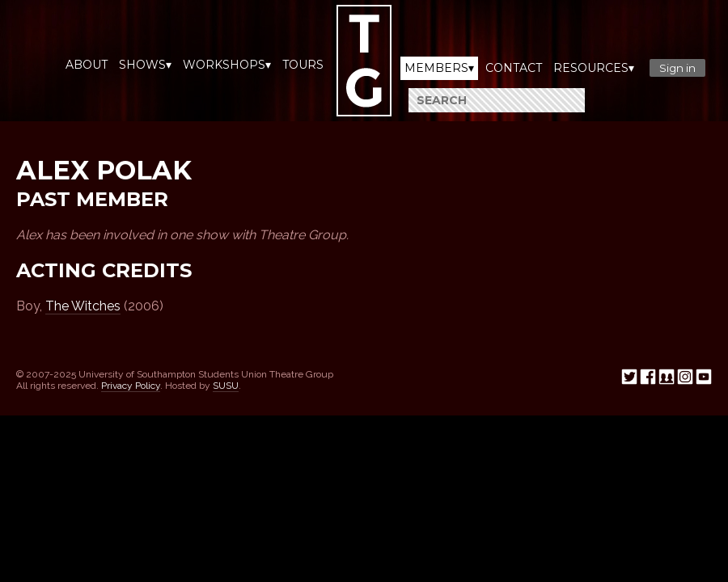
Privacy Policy (131, 386)
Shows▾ (145, 65)
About (87, 65)
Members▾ (439, 68)
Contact (514, 68)
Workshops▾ (227, 65)
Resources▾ (594, 68)
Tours (303, 65)
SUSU (226, 386)
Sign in (677, 68)
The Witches (83, 306)
